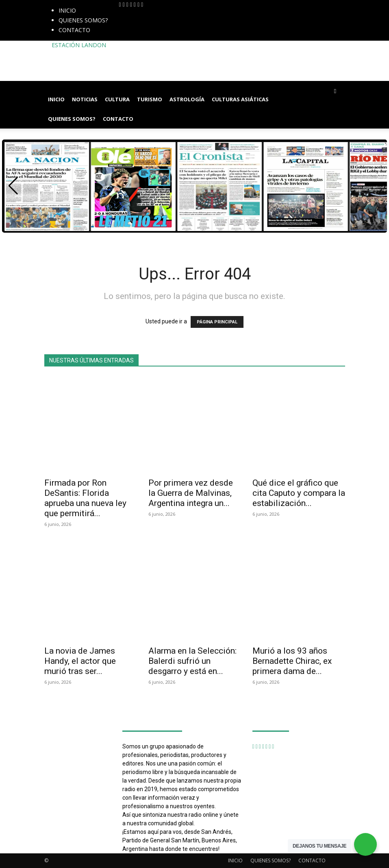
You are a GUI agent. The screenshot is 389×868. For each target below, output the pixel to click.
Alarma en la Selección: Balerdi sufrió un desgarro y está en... (192, 661)
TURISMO (150, 99)
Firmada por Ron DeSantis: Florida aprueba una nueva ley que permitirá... (85, 498)
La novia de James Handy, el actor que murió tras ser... (80, 661)
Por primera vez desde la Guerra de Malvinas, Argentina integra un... (191, 493)
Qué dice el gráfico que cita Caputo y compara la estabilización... (299, 493)
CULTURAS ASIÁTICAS (240, 99)
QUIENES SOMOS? (83, 20)
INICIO (67, 10)
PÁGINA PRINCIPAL (217, 322)
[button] (335, 91)
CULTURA (117, 99)
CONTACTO (74, 30)
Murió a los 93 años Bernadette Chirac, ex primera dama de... (292, 661)
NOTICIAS (85, 99)
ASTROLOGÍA (187, 99)
